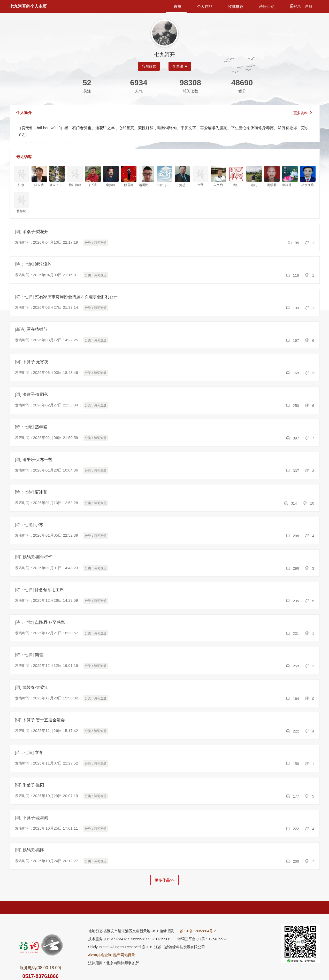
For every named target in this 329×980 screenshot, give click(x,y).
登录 (296, 6)
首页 (178, 6)
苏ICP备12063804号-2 (198, 931)
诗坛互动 (267, 6)
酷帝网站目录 (124, 955)
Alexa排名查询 (100, 955)
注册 (309, 6)
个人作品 (205, 6)
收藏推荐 (236, 6)
